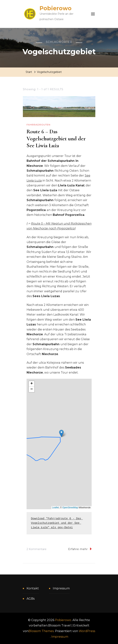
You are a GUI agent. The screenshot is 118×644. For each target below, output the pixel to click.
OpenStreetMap (70, 508)
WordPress (87, 631)
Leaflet (56, 508)
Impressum (61, 588)
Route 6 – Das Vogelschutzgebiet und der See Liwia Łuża (56, 138)
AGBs (31, 599)
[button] (61, 433)
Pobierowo (56, 8)
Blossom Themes (41, 631)
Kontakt (33, 588)
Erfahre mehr (80, 549)
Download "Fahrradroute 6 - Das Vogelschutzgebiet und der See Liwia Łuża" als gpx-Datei (57, 523)
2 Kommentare (37, 549)
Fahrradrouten (38, 125)
